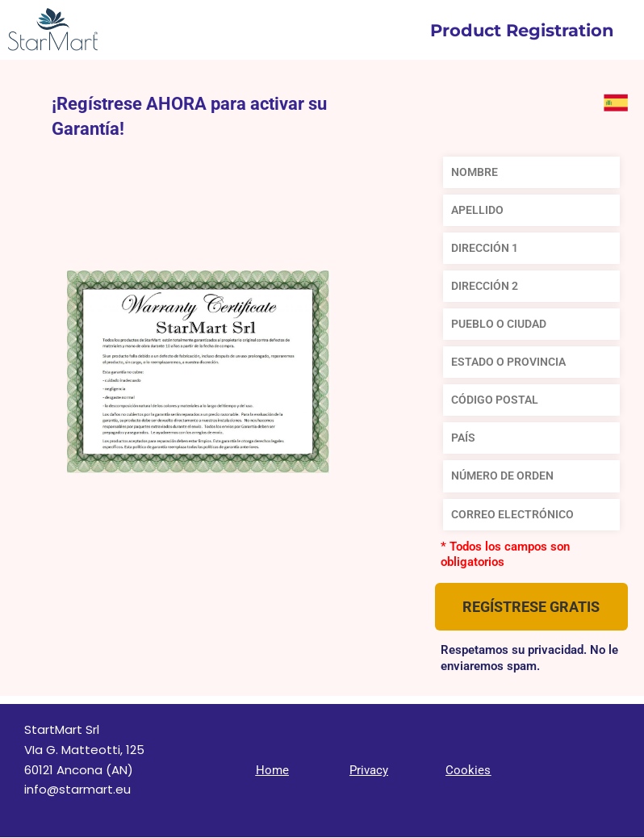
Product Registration (522, 30)
